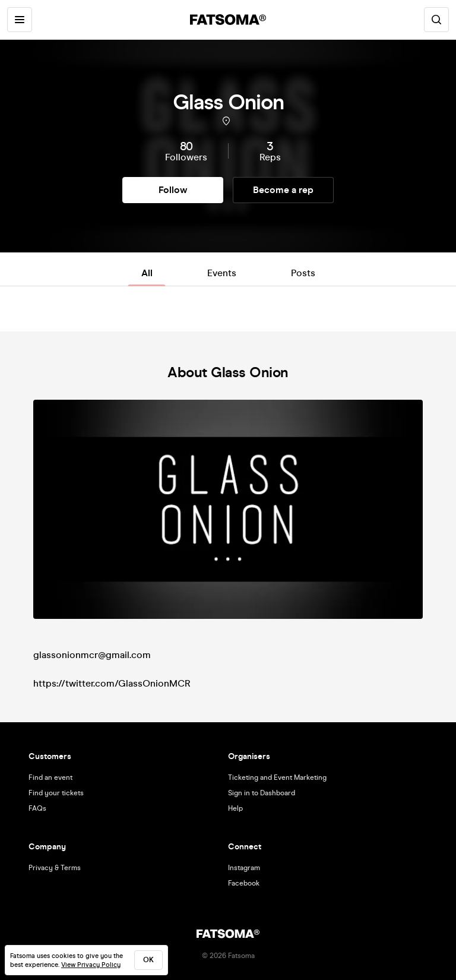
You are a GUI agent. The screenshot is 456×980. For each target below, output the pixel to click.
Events (222, 273)
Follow (173, 190)
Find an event (50, 777)
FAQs (37, 808)
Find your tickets (56, 793)
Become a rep (283, 190)
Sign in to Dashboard (262, 793)
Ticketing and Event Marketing (277, 777)
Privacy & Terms (55, 868)
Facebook (244, 883)
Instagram (244, 868)
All (147, 273)
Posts (303, 273)
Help (235, 808)
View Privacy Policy (91, 965)
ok (148, 960)
